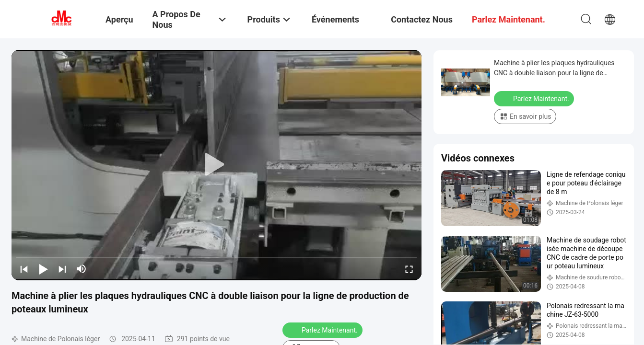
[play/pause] (43, 269)
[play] (217, 165)
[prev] (24, 269)
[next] (62, 269)
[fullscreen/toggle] (409, 269)
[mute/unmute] (82, 269)
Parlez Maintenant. (323, 330)
